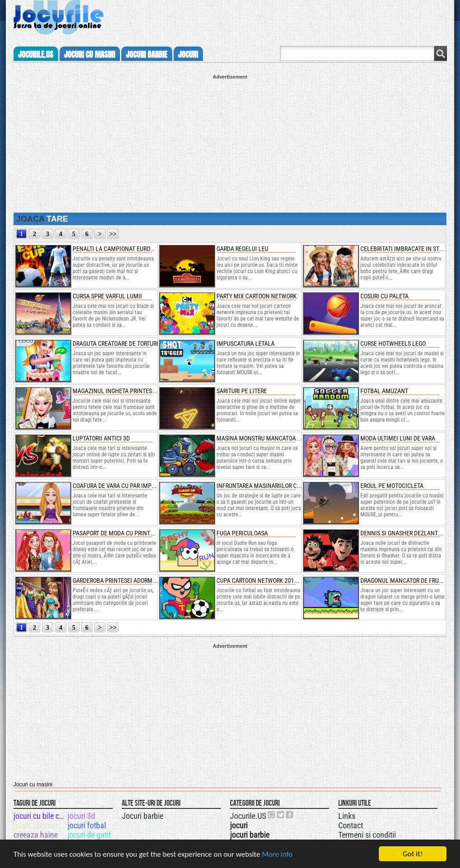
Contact (351, 825)
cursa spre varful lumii (107, 296)
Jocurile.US (248, 816)
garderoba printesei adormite (117, 580)
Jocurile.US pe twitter (281, 815)
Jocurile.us (36, 55)
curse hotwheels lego (393, 343)
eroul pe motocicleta (392, 486)
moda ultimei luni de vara (398, 438)
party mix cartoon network (257, 296)
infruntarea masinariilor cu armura (270, 486)
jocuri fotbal (87, 825)
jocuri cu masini (90, 55)
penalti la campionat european (119, 249)
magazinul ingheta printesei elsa (122, 391)
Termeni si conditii (367, 835)
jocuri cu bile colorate (40, 816)
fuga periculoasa (242, 533)
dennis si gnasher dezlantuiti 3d (408, 533)
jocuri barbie (147, 55)
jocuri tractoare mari (40, 825)
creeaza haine (36, 835)
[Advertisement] (230, 143)
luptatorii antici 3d (101, 438)
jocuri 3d (81, 816)
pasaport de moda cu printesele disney (129, 533)
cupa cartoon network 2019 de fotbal (272, 580)
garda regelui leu (242, 249)
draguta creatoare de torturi (115, 343)
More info (277, 854)
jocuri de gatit (89, 835)
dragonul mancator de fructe (405, 580)
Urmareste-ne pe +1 (272, 815)
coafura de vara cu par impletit (119, 486)
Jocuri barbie (143, 816)
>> (113, 234)
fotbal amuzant (384, 391)
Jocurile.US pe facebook (290, 815)
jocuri (188, 55)
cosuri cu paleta (384, 296)
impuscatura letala (246, 343)
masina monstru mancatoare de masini (274, 438)
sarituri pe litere (242, 391)
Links (347, 816)
